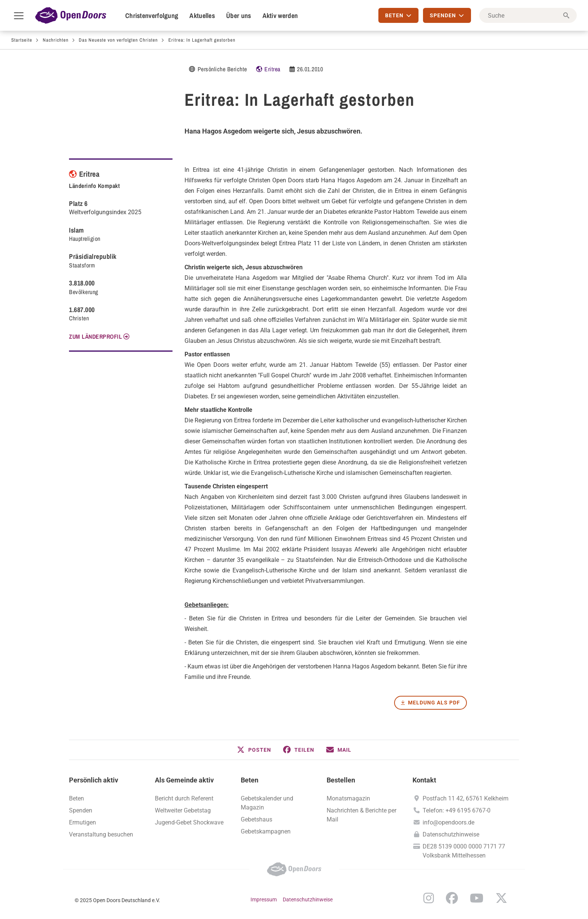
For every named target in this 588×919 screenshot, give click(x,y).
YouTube (477, 898)
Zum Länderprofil (95, 336)
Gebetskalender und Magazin (267, 803)
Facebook (452, 898)
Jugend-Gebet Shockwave (189, 822)
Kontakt (424, 780)
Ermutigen (82, 822)
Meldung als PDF (434, 703)
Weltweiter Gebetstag (183, 810)
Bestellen (341, 780)
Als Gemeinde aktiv (184, 780)
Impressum (264, 899)
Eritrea (272, 69)
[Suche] (528, 15)
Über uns (238, 16)
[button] (254, 750)
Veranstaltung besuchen (101, 834)
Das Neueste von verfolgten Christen (118, 40)
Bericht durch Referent (184, 798)
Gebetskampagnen (266, 831)
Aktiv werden (280, 16)
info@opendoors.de (448, 822)
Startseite (22, 40)
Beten (250, 780)
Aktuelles (202, 16)
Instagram (429, 898)
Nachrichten (56, 40)
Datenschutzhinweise (451, 834)
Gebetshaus (256, 819)
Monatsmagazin (348, 798)
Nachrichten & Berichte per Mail (361, 815)
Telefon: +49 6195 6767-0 (457, 810)
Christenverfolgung (152, 16)
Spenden (81, 810)
